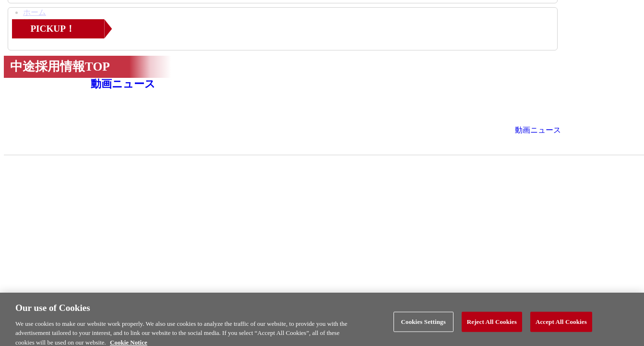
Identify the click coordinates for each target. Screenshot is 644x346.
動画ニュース (123, 84)
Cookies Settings (423, 324)
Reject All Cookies (492, 324)
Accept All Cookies (561, 324)
